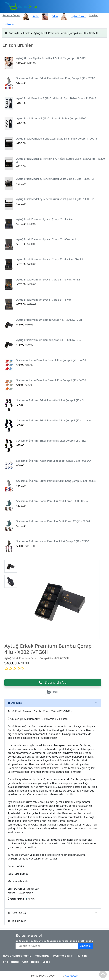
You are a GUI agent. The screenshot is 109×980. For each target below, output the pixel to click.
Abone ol (86, 946)
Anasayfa (12, 33)
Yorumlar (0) (17, 913)
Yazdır (53, 692)
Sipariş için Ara (53, 682)
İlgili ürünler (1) (19, 921)
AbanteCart (72, 976)
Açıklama (15, 703)
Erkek (27, 33)
